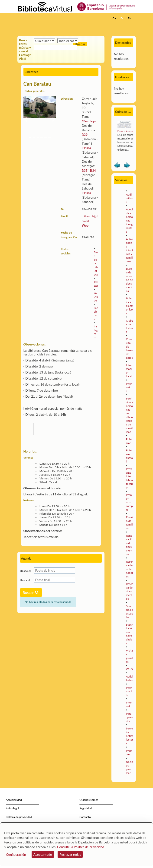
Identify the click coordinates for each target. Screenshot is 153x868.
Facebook (96, 313)
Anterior (117, 166)
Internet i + (129, 387)
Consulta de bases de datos (130, 348)
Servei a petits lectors (130, 736)
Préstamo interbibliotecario (130, 478)
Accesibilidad (14, 800)
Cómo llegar (89, 121)
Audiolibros (130, 198)
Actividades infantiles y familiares (130, 250)
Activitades (130, 678)
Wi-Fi (130, 669)
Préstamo (129, 441)
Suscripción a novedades (129, 634)
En (130, 18)
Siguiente (127, 166)
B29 (85, 135)
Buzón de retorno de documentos (130, 280)
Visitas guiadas (130, 656)
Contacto (85, 817)
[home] (41, 18)
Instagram (96, 332)
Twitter (96, 284)
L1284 (86, 148)
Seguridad (86, 808)
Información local (129, 371)
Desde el (25, 571)
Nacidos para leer (130, 767)
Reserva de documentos (130, 591)
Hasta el (25, 580)
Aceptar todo (43, 854)
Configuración (16, 854)
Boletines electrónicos (130, 306)
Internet (129, 704)
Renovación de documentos (129, 545)
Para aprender (130, 717)
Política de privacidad (19, 817)
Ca (114, 18)
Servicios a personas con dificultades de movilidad (130, 415)
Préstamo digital (129, 456)
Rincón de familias (130, 523)
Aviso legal (12, 808)
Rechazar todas (70, 854)
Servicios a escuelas (130, 612)
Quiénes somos (89, 800)
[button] (129, 25)
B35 (85, 170)
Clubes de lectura (130, 326)
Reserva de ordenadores (130, 569)
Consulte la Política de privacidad (81, 847)
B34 (93, 170)
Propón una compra (129, 502)
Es (122, 18)
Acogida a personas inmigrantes (130, 220)
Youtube (96, 297)
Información (129, 691)
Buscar (31, 592)
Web (85, 225)
